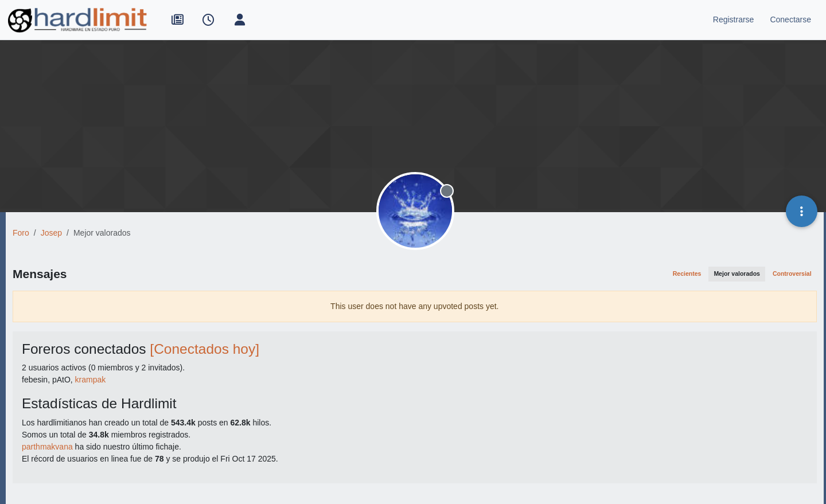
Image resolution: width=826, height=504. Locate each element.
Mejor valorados (737, 274)
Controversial (792, 274)
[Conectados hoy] (204, 349)
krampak (91, 380)
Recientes (687, 274)
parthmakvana (47, 447)
